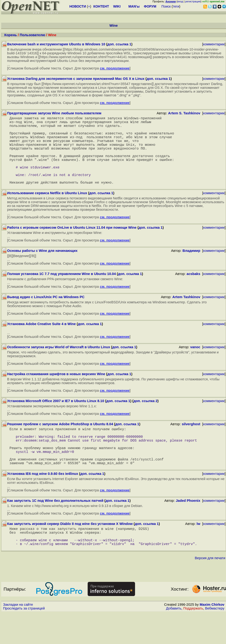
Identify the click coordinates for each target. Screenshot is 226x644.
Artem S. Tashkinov (184, 113)
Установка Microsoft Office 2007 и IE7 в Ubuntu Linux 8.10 (56, 418)
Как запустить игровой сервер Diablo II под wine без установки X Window (70, 550)
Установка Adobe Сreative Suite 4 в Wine (41, 341)
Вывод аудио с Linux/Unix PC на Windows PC (46, 314)
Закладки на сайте (18, 636)
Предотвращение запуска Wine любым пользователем (54, 113)
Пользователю (32, 35)
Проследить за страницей (24, 640)
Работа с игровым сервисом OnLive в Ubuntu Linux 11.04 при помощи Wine (72, 245)
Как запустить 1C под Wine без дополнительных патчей (55, 527)
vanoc (195, 364)
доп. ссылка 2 (146, 418)
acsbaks (193, 291)
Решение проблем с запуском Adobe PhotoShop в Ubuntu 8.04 (60, 441)
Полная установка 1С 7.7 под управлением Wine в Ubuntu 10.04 (61, 291)
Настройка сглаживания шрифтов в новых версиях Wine (56, 391)
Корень (11, 35)
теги (176, 6)
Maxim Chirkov (212, 636)
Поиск (166, 6)
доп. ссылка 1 (119, 44)
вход (180, 1)
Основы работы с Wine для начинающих (42, 268)
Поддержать (193, 640)
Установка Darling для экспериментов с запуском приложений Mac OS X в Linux (76, 79)
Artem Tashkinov (186, 314)
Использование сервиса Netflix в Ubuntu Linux (47, 210)
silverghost (191, 441)
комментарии (214, 44)
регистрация (193, 1)
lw (198, 550)
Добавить (174, 640)
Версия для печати (210, 589)
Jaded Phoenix (188, 527)
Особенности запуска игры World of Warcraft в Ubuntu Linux (59, 364)
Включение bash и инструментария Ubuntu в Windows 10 (56, 44)
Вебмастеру (215, 640)
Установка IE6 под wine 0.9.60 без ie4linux (43, 500)
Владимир (191, 268)
